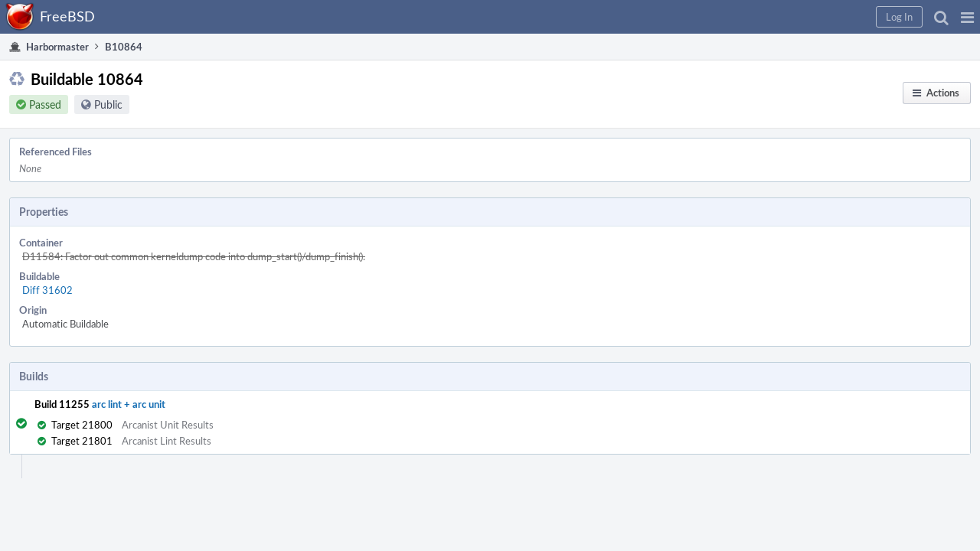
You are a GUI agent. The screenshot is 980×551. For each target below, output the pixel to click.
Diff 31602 (194, 230)
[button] (721, 17)
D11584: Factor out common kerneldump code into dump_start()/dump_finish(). (341, 214)
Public (124, 114)
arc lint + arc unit (144, 328)
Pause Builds (777, 208)
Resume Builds (781, 228)
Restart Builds (780, 188)
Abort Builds (776, 248)
